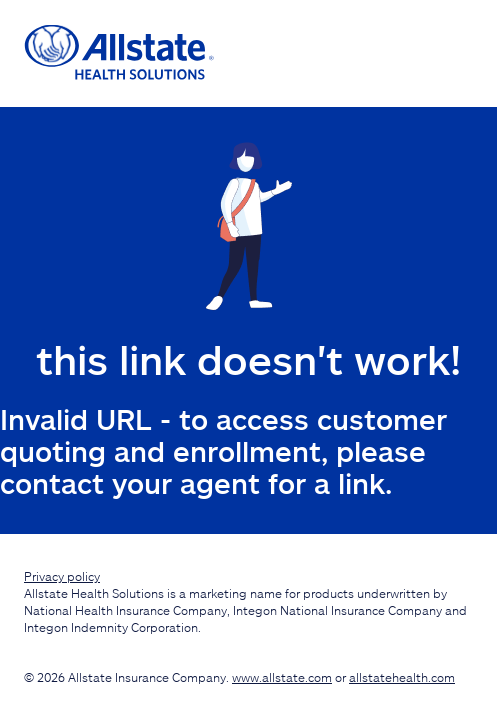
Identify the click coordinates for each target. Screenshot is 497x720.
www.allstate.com (282, 677)
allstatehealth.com (402, 677)
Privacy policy (62, 576)
